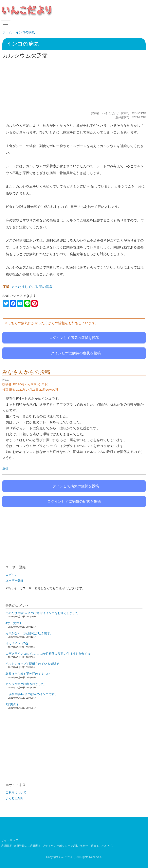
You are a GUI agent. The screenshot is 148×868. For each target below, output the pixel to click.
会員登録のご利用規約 (28, 846)
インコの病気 (25, 32)
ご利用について (16, 792)
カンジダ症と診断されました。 (26, 684)
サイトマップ (10, 840)
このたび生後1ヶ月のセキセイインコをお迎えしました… (43, 613)
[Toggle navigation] (6, 24)
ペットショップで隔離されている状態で (32, 664)
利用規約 (7, 846)
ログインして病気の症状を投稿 (74, 338)
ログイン (11, 575)
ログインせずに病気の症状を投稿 (74, 353)
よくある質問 (14, 798)
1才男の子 (12, 704)
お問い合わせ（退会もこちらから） (94, 846)
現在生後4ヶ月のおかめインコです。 (32, 694)
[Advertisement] (74, 85)
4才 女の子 (14, 623)
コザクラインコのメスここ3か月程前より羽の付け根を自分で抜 (48, 654)
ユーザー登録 (14, 581)
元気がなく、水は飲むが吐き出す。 (29, 633)
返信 (5, 469)
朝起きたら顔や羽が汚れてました (28, 674)
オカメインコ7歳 (17, 643)
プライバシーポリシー (56, 846)
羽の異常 (46, 287)
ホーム (7, 32)
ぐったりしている (25, 287)
